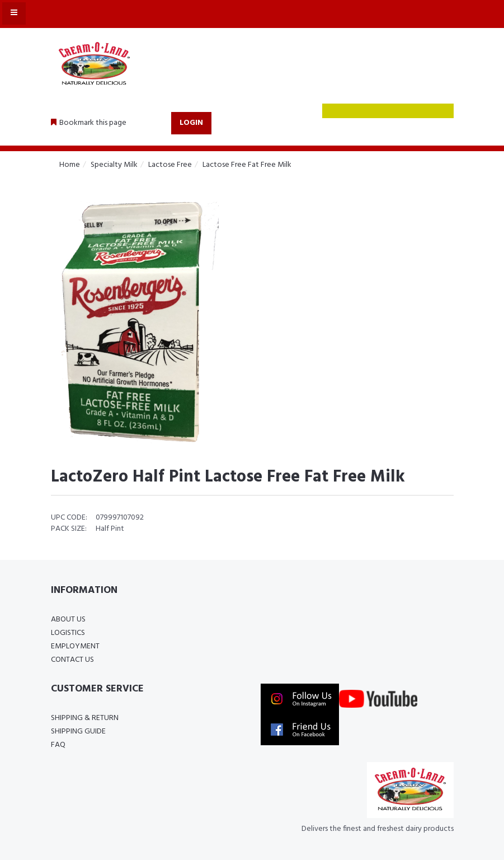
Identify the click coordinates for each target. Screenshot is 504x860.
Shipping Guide (78, 732)
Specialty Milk (114, 165)
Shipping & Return (85, 718)
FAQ (58, 745)
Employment (75, 646)
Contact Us (72, 660)
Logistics (68, 633)
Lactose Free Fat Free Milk (247, 165)
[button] (89, 123)
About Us (68, 620)
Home (70, 165)
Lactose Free (170, 165)
